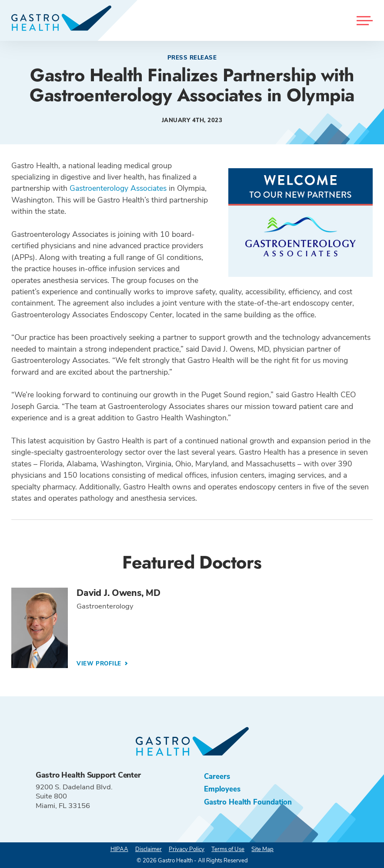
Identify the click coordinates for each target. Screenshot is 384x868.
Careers (217, 777)
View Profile (100, 664)
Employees (222, 789)
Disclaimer (149, 849)
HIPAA (119, 849)
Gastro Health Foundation (248, 802)
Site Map (262, 849)
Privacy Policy (187, 849)
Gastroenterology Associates (118, 188)
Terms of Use (228, 849)
